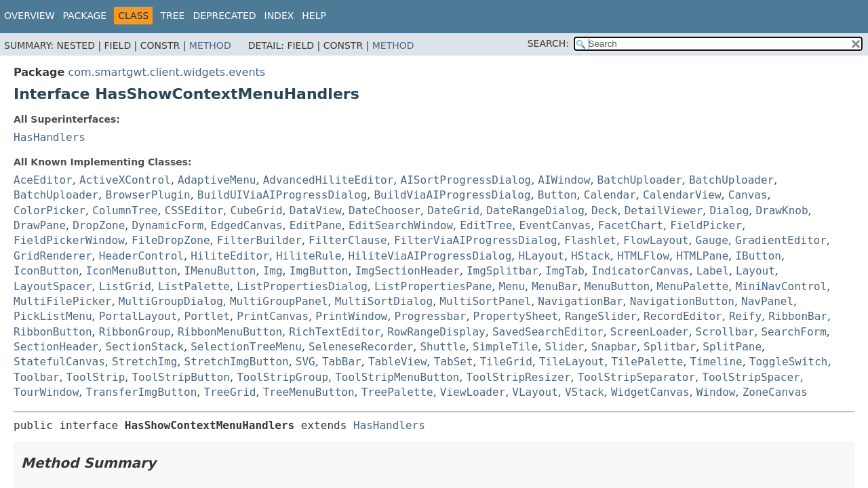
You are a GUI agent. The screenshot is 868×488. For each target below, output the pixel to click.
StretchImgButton (237, 362)
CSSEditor (194, 210)
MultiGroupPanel (279, 301)
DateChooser (384, 210)
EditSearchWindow (401, 225)
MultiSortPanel (485, 301)
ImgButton (319, 271)
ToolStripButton (181, 377)
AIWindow (564, 180)
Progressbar (430, 316)
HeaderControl (141, 256)
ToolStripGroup (282, 377)
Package (85, 16)
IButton (758, 256)
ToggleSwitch (789, 362)
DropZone (99, 225)
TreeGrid (230, 392)
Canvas (748, 195)
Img (273, 271)
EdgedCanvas (247, 225)
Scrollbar (725, 332)
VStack (585, 392)
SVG (305, 362)
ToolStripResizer (518, 377)
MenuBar (554, 286)
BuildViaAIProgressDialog (452, 195)
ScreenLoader (650, 332)
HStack (591, 256)
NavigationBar (580, 301)
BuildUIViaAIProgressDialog (282, 195)
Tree (172, 16)
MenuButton (617, 286)
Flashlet (590, 240)
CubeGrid (257, 210)
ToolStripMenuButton (397, 377)
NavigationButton (682, 301)
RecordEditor (683, 316)
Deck (605, 210)
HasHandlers (50, 137)
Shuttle (442, 347)
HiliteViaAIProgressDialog (430, 256)
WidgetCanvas (650, 392)
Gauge (712, 240)
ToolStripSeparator (636, 377)
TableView (398, 362)
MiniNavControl (781, 286)
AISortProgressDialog (466, 180)
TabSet (454, 362)
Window (716, 392)
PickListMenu (53, 316)
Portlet (207, 316)
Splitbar (670, 347)
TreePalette (397, 392)
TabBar (342, 362)
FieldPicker (706, 225)
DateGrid (453, 210)
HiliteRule (309, 256)
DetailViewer (664, 210)
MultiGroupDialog (171, 301)
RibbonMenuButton (230, 332)
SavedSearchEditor (548, 332)
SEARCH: (548, 43)
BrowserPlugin (147, 195)
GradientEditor (781, 240)
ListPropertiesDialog (302, 286)
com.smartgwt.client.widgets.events (166, 72)
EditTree (486, 225)
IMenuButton (220, 271)
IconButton (46, 271)
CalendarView (682, 195)
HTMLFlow (643, 256)
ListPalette (194, 286)
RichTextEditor (335, 332)
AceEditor (43, 180)
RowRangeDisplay (436, 332)
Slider (565, 347)
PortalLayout (138, 316)
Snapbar (613, 347)
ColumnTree (125, 210)
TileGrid (506, 362)
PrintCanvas (273, 316)
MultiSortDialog (384, 301)
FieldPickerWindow (69, 240)
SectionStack (144, 347)
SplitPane (732, 347)
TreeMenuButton (309, 392)
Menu (512, 286)
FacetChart (631, 225)
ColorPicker (50, 210)
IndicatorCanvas (640, 271)
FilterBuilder (259, 240)
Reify (745, 316)
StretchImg (144, 362)
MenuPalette (692, 286)
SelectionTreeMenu (246, 347)
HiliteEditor (230, 256)
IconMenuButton (132, 271)
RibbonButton (53, 332)
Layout (755, 271)
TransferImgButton (142, 392)
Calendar (610, 195)
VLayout (535, 392)
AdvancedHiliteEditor (329, 180)
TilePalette (647, 362)
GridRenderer (53, 256)
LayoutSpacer (53, 286)
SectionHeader (56, 347)
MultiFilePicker (63, 301)
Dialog (730, 210)
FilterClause (348, 240)
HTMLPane (702, 256)
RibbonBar (798, 316)
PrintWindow (351, 316)
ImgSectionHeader (408, 271)
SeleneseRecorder (361, 347)
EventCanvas (555, 225)
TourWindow (46, 392)
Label (713, 271)
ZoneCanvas (775, 392)
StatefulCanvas (59, 362)
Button (557, 195)
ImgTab (565, 271)
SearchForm (793, 332)
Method (210, 45)
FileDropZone (171, 240)
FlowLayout (656, 240)
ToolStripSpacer (751, 377)
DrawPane (40, 225)
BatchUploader (640, 180)
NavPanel (767, 301)
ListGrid (125, 286)
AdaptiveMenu (217, 180)
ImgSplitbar (502, 271)
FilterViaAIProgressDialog (476, 240)
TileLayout (572, 362)
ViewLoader (473, 392)
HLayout (541, 256)
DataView (316, 210)
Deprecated (224, 16)
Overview (29, 16)
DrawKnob (782, 210)
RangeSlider (601, 316)
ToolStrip (96, 377)
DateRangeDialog (535, 210)
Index (279, 16)
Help (314, 16)
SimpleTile (505, 347)
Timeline (716, 362)
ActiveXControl (125, 180)
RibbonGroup (135, 332)
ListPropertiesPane (433, 286)
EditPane (316, 225)
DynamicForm (167, 225)
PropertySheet (516, 316)
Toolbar (36, 377)
